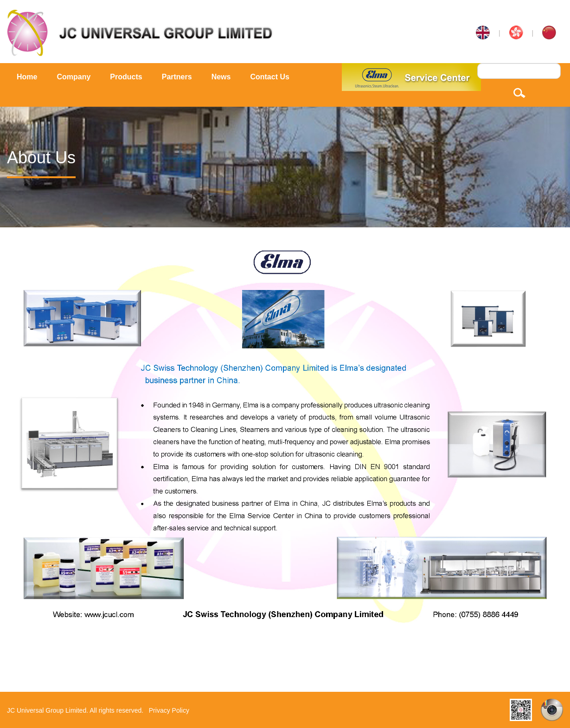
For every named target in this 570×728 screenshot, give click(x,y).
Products (126, 77)
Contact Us (269, 77)
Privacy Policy (169, 710)
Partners (177, 77)
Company (74, 77)
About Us (41, 158)
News (221, 77)
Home (27, 77)
